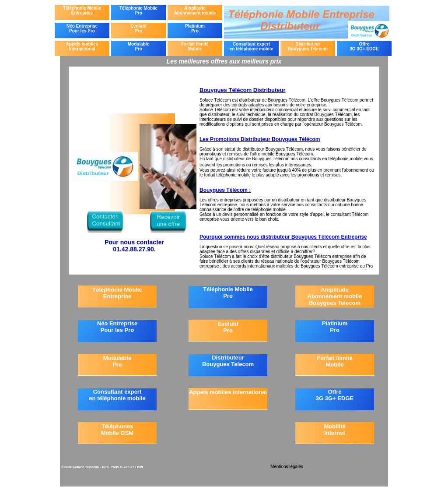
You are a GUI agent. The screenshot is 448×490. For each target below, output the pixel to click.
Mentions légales (287, 467)
